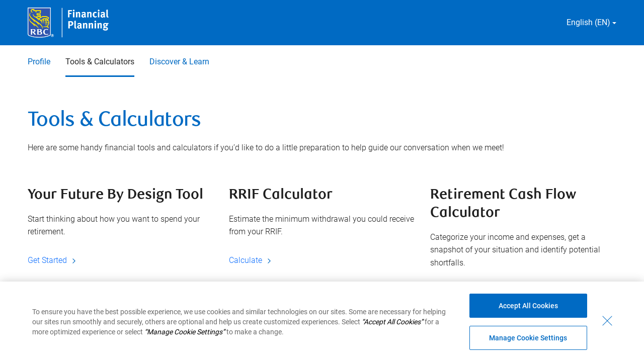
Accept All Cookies (528, 306)
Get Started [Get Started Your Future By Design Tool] (53, 260)
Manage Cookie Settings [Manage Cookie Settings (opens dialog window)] (528, 338)
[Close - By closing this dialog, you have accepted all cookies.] (607, 321)
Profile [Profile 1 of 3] (39, 62)
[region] (322, 322)
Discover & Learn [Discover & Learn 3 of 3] (179, 62)
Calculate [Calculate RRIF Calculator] (252, 260)
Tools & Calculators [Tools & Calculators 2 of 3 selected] (100, 62)
